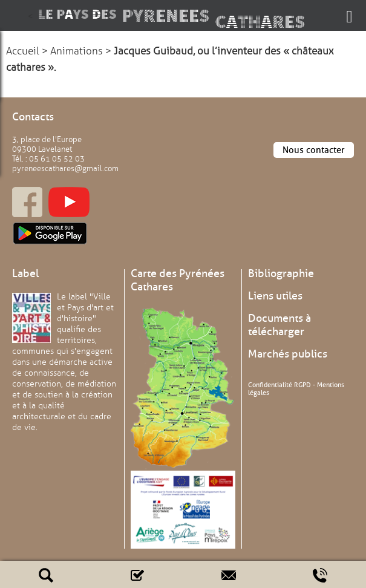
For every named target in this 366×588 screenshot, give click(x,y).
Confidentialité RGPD (279, 385)
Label (25, 273)
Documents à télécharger (279, 325)
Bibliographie (281, 273)
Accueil (23, 51)
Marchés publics (288, 354)
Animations (77, 51)
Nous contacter (314, 150)
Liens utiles (275, 296)
